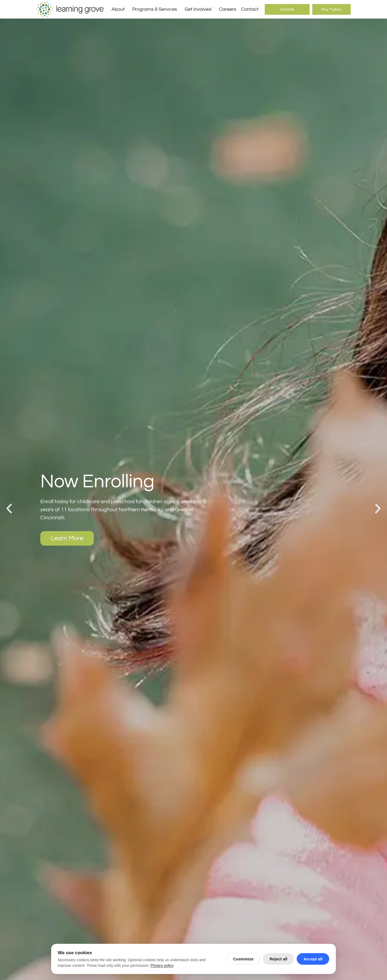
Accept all (313, 959)
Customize (243, 959)
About (119, 9)
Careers (228, 9)
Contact (250, 9)
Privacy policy (162, 965)
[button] (9, 509)
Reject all (278, 959)
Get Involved (199, 9)
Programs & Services (156, 9)
